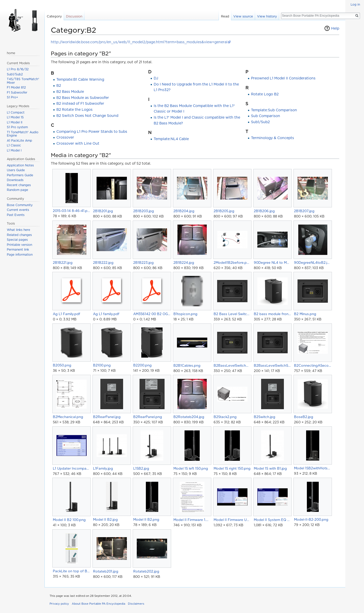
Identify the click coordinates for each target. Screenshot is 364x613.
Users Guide (16, 170)
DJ (156, 78)
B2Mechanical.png (68, 417)
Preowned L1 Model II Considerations (283, 78)
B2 (59, 85)
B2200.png (142, 365)
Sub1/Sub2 (260, 122)
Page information (20, 255)
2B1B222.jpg (103, 262)
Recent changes (19, 185)
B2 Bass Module (70, 92)
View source (243, 16)
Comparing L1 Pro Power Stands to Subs (92, 132)
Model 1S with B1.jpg (270, 468)
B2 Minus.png (305, 314)
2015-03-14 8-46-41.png (71, 211)
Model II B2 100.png (69, 520)
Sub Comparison (266, 116)
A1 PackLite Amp (19, 140)
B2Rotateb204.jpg (189, 417)
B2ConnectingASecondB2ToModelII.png (313, 365)
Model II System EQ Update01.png (272, 520)
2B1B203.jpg (144, 211)
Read (225, 16)
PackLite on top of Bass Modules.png (71, 571)
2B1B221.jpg (63, 262)
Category (54, 16)
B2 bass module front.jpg (272, 314)
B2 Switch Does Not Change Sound (87, 116)
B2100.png (102, 365)
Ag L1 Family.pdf (66, 314)
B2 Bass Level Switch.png (232, 314)
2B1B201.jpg (103, 211)
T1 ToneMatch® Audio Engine (23, 134)
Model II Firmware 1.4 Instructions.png (192, 520)
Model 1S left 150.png (191, 468)
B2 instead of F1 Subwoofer (80, 103)
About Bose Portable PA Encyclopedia (98, 604)
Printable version (19, 245)
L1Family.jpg (103, 468)
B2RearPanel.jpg (107, 417)
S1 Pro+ (13, 97)
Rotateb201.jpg (106, 571)
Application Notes (20, 165)
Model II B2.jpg (105, 519)
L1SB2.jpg (141, 468)
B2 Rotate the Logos (74, 110)
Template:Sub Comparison (274, 110)
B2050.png (62, 365)
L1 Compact (16, 112)
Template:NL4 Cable (171, 139)
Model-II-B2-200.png (311, 519)
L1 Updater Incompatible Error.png (71, 468)
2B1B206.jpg (264, 211)
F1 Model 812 (16, 87)
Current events (18, 210)
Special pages (17, 240)
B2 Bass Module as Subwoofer (83, 98)
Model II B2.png (146, 519)
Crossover (65, 137)
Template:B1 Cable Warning (80, 79)
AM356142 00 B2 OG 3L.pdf (152, 314)
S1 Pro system (17, 127)
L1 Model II (15, 122)
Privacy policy (59, 604)
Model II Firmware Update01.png (232, 520)
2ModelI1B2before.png (232, 262)
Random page (17, 190)
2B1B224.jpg (184, 262)
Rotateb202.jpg (146, 571)
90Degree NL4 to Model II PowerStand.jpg (272, 262)
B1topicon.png (185, 314)
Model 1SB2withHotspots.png (313, 468)
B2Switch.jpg (265, 417)
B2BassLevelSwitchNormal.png (232, 365)
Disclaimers (136, 604)
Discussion (74, 16)
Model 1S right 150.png (232, 468)
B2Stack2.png (225, 417)
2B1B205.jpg (224, 211)
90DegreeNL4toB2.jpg (313, 262)
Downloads (15, 180)
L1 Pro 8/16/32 (18, 69)
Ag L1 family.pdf (106, 314)
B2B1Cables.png (187, 365)
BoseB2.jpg (304, 417)
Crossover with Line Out (78, 143)
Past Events (16, 215)
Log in (355, 4)
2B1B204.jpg (184, 211)
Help (335, 28)
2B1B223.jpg (143, 262)
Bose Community (20, 205)
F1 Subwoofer (17, 92)
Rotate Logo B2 (265, 94)
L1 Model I (14, 150)
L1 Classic (14, 145)
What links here (18, 230)
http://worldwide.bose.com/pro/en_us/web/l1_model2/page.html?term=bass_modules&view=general (139, 42)
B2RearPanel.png (148, 417)
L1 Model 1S (15, 117)
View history (267, 16)
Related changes (19, 235)
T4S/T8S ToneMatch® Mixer (23, 81)
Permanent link (18, 249)
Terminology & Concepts (272, 138)
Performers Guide (20, 175)
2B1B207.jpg (304, 211)
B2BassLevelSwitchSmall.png (272, 365)
